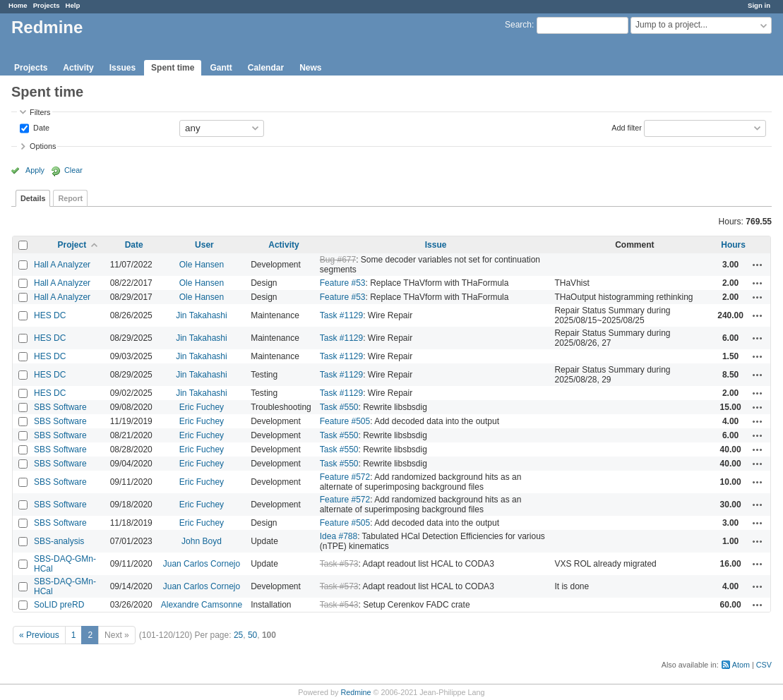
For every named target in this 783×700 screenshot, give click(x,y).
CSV (764, 665)
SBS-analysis (59, 541)
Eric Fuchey (202, 407)
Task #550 (339, 407)
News (310, 68)
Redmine (355, 692)
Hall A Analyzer (62, 265)
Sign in (759, 5)
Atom (741, 665)
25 (238, 635)
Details (33, 198)
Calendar (266, 68)
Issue (436, 245)
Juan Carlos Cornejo (202, 564)
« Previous (39, 635)
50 (252, 635)
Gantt (221, 68)
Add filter (627, 127)
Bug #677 (338, 260)
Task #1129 (341, 315)
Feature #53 (343, 283)
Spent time (173, 68)
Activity (78, 68)
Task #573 (339, 564)
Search (518, 25)
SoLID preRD (59, 605)
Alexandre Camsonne (202, 605)
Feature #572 (345, 477)
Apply (35, 170)
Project (72, 245)
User (204, 245)
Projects (47, 5)
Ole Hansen (202, 265)
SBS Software (60, 407)
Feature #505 (345, 421)
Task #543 (339, 605)
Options (43, 146)
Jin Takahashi (202, 315)
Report (70, 198)
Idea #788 (339, 536)
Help (73, 5)
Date (40, 127)
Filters (40, 112)
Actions (758, 265)
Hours (733, 245)
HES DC (50, 315)
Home (18, 5)
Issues (122, 68)
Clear (73, 170)
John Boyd (202, 541)
